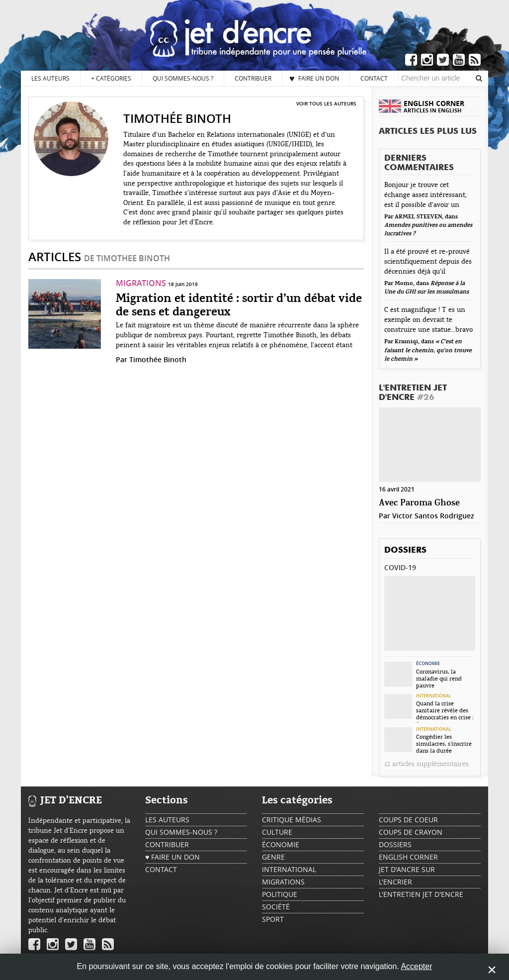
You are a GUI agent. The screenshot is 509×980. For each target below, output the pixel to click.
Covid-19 (400, 567)
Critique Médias (292, 820)
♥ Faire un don (314, 78)
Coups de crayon (411, 832)
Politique (280, 894)
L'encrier (395, 882)
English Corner (408, 857)
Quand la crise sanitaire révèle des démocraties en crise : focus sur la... (445, 711)
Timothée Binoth (158, 359)
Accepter (416, 966)
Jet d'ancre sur (407, 869)
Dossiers (405, 550)
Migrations (141, 283)
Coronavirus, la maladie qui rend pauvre (439, 679)
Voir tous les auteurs (326, 103)
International (434, 696)
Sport (273, 919)
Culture (277, 832)
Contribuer (253, 78)
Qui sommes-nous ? (183, 78)
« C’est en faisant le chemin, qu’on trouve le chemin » (428, 350)
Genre (273, 857)
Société (276, 907)
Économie (428, 664)
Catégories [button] (111, 78)
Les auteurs (50, 78)
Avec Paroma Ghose (419, 503)
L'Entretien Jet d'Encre (413, 393)
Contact (374, 78)
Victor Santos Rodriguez (433, 516)
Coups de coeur (408, 820)
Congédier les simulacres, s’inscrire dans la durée (444, 744)
